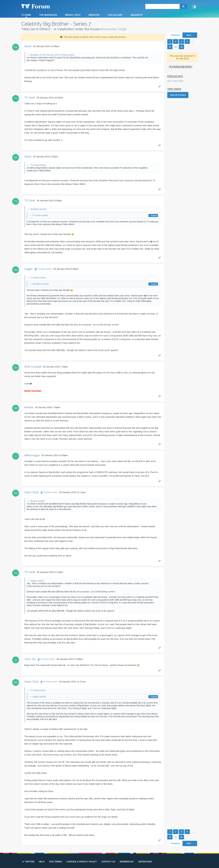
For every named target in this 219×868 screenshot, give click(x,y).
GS (16, 493)
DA (16, 47)
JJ (16, 660)
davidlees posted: (38, 209)
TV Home (26, 15)
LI (16, 456)
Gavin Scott (31, 492)
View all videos (178, 95)
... (193, 41)
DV (16, 368)
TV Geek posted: (38, 165)
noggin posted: (37, 581)
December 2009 (113, 29)
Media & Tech (73, 15)
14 (176, 47)
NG (16, 270)
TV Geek (30, 98)
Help (42, 862)
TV (16, 98)
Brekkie (29, 407)
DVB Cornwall (33, 367)
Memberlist (127, 862)
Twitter (28, 862)
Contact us (108, 862)
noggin (28, 269)
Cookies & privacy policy (82, 862)
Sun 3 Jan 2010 (175, 81)
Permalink (160, 86)
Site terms (56, 862)
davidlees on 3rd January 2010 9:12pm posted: (52, 55)
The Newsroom (48, 15)
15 (181, 47)
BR (16, 408)
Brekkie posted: (37, 501)
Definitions (145, 862)
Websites (94, 15)
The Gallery (115, 15)
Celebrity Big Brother (182, 67)
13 (170, 47)
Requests (137, 15)
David (28, 46)
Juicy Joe (30, 659)
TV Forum (40, 6)
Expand (154, 215)
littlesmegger (32, 455)
